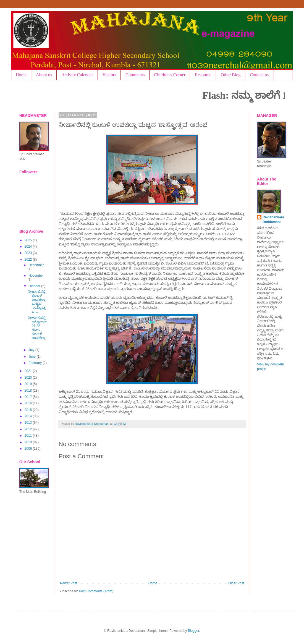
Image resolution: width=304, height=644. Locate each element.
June (32, 357)
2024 (29, 247)
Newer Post (69, 583)
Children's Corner (170, 75)
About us (44, 75)
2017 (29, 397)
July (32, 350)
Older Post (236, 583)
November (36, 276)
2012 (29, 429)
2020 (29, 378)
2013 (29, 423)
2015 (29, 410)
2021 (29, 371)
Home (21, 75)
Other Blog (231, 75)
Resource (203, 75)
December (36, 265)
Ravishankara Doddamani (273, 220)
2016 (29, 403)
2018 (29, 391)
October (35, 286)
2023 (29, 253)
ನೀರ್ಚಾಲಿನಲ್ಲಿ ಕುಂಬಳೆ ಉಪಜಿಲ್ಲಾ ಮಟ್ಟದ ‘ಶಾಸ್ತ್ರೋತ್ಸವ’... (37, 302)
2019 (29, 384)
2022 (29, 260)
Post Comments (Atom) (96, 591)
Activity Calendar (77, 75)
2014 (29, 416)
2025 (29, 240)
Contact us (259, 75)
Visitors (109, 75)
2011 (29, 436)
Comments (135, 75)
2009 (29, 449)
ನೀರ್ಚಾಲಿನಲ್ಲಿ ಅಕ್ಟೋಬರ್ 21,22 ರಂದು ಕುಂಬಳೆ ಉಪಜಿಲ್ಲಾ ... (37, 330)
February (36, 363)
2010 (29, 442)
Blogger (194, 631)
